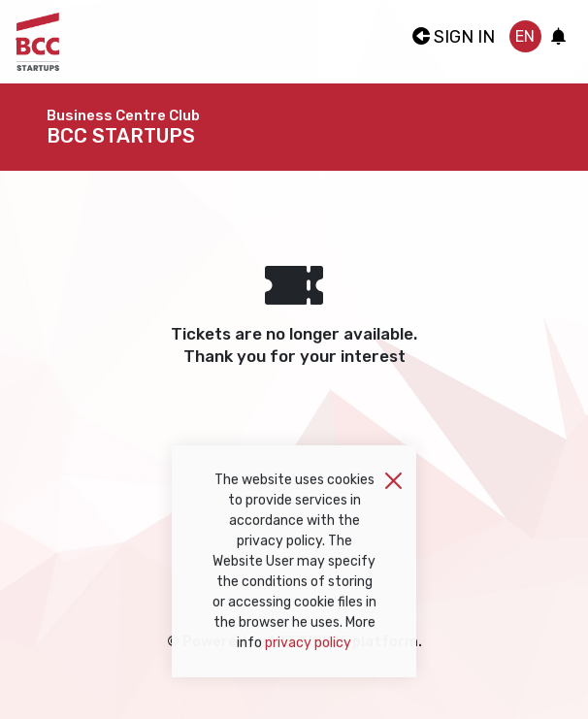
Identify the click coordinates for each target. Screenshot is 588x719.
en (525, 36)
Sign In (454, 37)
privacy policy (308, 650)
